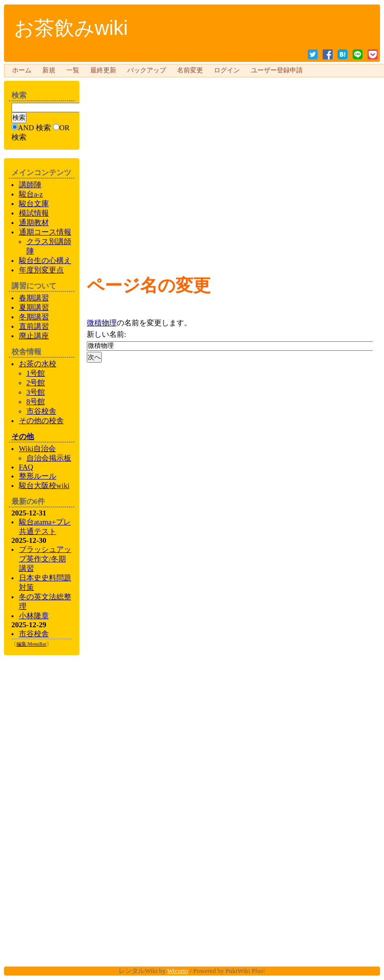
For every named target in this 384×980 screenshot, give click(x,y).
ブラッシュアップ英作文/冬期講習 (45, 559)
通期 (45, 232)
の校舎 (41, 421)
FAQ (26, 467)
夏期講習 (34, 307)
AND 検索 (34, 128)
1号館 (36, 373)
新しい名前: (106, 334)
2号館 (36, 383)
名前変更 (190, 70)
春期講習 (34, 298)
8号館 (36, 402)
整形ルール (38, 476)
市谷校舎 (41, 411)
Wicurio (178, 971)
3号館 (36, 392)
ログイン (227, 70)
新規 (49, 70)
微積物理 (102, 323)
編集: (32, 644)
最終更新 (103, 70)
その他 (23, 437)
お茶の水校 (38, 364)
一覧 (73, 70)
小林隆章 (34, 616)
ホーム (22, 70)
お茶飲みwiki (71, 28)
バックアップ (147, 70)
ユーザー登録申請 (277, 70)
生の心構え (45, 260)
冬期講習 (34, 317)
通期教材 (34, 223)
